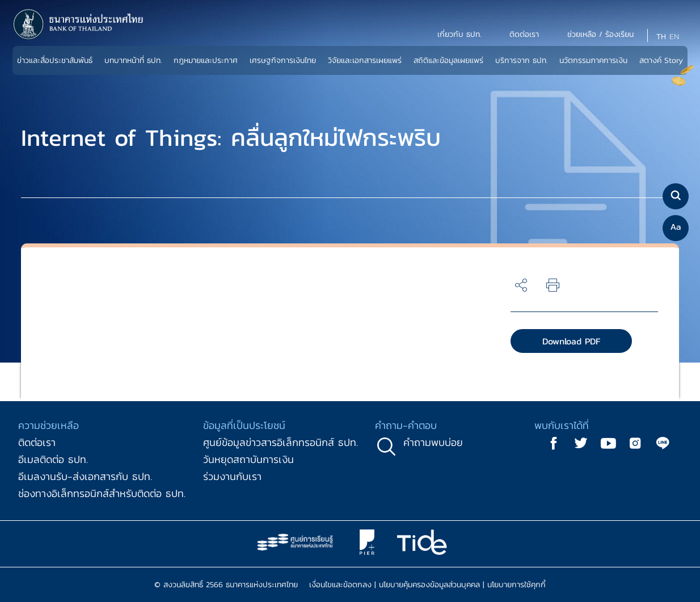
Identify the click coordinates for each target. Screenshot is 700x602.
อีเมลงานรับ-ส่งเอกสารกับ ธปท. (85, 476)
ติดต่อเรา (37, 442)
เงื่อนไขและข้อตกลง (340, 585)
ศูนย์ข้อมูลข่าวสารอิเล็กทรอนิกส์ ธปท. (281, 442)
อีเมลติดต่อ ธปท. (53, 459)
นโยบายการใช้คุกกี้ (516, 585)
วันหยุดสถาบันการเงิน (248, 459)
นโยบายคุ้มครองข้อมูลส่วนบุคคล (429, 585)
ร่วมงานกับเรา (232, 476)
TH (661, 37)
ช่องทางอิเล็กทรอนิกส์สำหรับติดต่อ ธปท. (102, 493)
